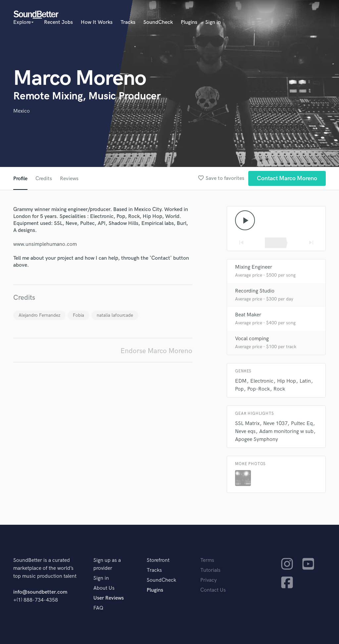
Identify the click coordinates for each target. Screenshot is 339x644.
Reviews (69, 179)
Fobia (78, 315)
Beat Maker (248, 315)
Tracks (128, 22)
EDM (241, 381)
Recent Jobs (58, 22)
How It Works (97, 22)
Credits (44, 179)
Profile (20, 179)
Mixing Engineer (254, 267)
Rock (279, 389)
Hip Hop (287, 381)
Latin (305, 381)
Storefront (158, 560)
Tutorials (210, 570)
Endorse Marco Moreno (156, 351)
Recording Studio (255, 291)
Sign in (213, 22)
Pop (239, 389)
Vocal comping (252, 339)
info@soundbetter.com (40, 592)
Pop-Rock (259, 389)
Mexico (22, 111)
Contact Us (213, 590)
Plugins (189, 22)
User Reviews (109, 598)
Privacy (209, 580)
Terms (207, 560)
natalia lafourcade (115, 315)
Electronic (262, 381)
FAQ (98, 608)
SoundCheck (158, 22)
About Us (104, 588)
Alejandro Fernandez (39, 315)
